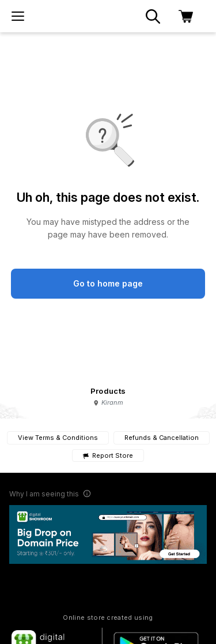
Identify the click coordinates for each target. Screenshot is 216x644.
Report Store (108, 456)
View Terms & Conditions (58, 438)
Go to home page (108, 283)
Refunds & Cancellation (162, 438)
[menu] (18, 16)
